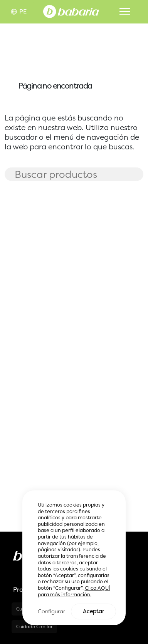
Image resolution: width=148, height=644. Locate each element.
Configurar (51, 611)
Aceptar (93, 612)
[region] (74, 558)
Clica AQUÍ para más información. (74, 592)
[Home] (71, 11)
